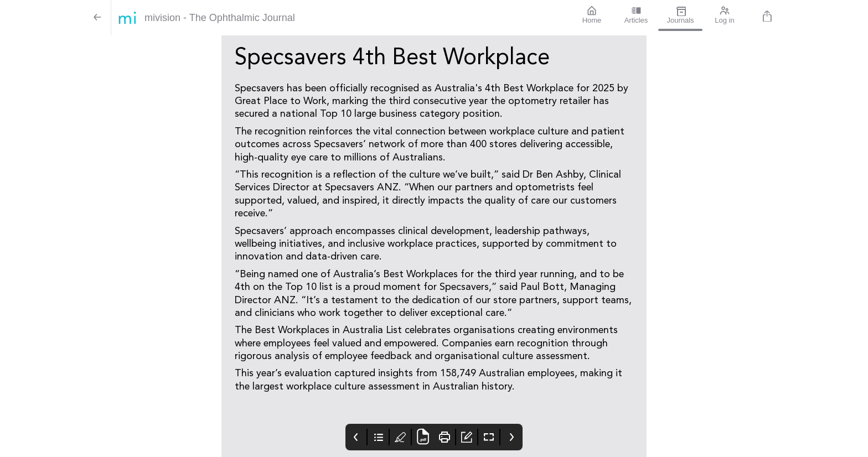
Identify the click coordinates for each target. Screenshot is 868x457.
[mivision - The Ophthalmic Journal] (340, 18)
